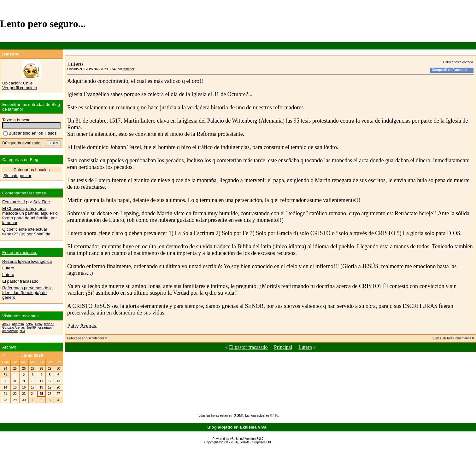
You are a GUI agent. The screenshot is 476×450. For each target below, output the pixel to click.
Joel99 (31, 328)
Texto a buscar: (16, 120)
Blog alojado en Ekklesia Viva (237, 427)
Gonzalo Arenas (13, 328)
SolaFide (42, 202)
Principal (283, 347)
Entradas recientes (20, 253)
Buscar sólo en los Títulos (30, 133)
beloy (29, 324)
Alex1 (6, 324)
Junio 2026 (32, 355)
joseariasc (45, 328)
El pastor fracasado (248, 347)
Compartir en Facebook (450, 70)
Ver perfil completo (20, 88)
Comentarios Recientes (24, 193)
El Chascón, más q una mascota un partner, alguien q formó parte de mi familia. (30, 213)
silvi (22, 331)
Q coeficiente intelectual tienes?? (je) (25, 232)
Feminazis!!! (14, 202)
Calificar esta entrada (458, 62)
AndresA (18, 324)
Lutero (305, 347)
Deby (39, 324)
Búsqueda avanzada (21, 143)
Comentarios (462, 338)
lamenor (129, 69)
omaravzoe (10, 331)
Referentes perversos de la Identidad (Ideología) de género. (27, 293)
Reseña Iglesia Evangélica (27, 261)
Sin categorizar (97, 338)
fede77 (49, 324)
